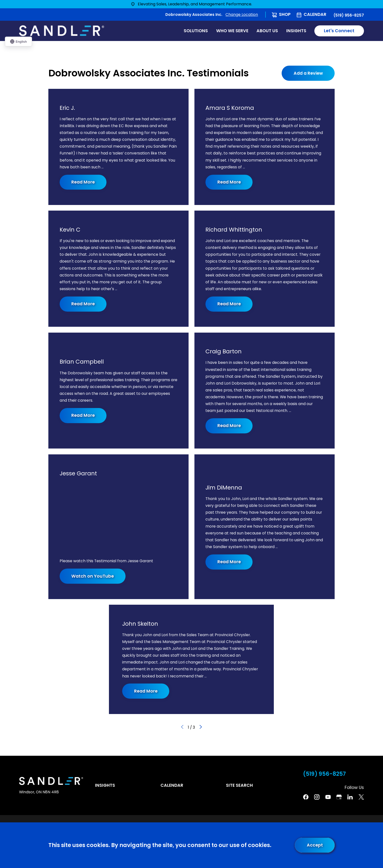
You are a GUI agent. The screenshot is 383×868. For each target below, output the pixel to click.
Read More (83, 182)
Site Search (239, 785)
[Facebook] (306, 797)
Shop (285, 14)
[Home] (62, 31)
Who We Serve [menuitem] (232, 31)
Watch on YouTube (93, 576)
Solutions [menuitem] (196, 31)
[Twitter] (361, 797)
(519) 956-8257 (349, 15)
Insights (105, 785)
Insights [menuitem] (296, 31)
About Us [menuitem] (267, 31)
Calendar (315, 14)
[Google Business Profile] (339, 797)
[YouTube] (328, 797)
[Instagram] (317, 797)
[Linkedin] (350, 797)
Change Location (242, 15)
